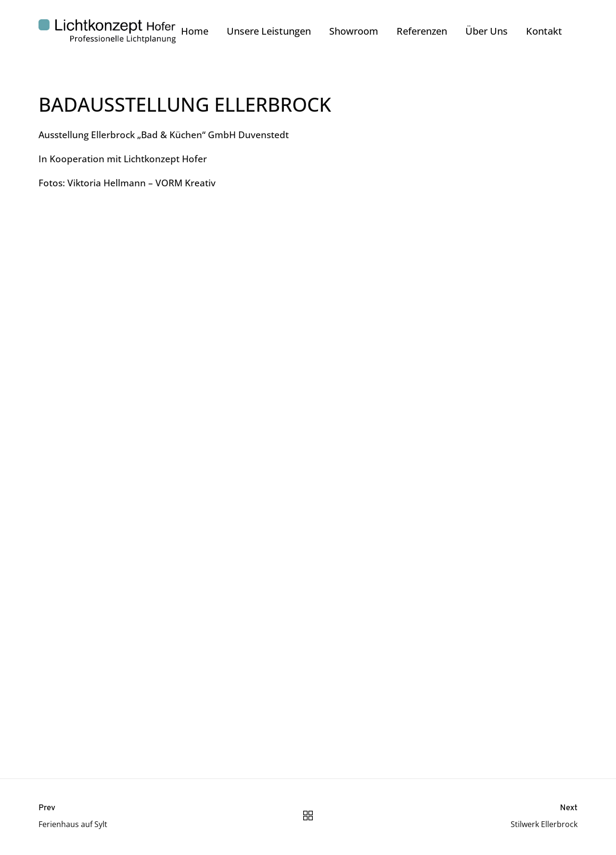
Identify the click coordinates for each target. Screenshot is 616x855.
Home (195, 31)
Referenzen (422, 31)
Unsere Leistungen (269, 31)
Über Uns (487, 31)
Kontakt (544, 31)
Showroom (354, 31)
